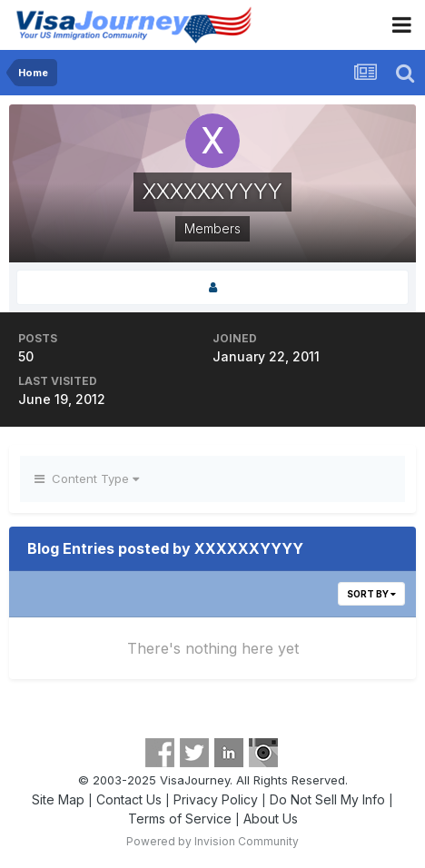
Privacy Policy (216, 799)
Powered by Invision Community (212, 841)
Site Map (58, 799)
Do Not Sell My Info (327, 799)
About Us (271, 819)
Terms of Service (180, 819)
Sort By (371, 594)
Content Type (87, 478)
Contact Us (129, 799)
